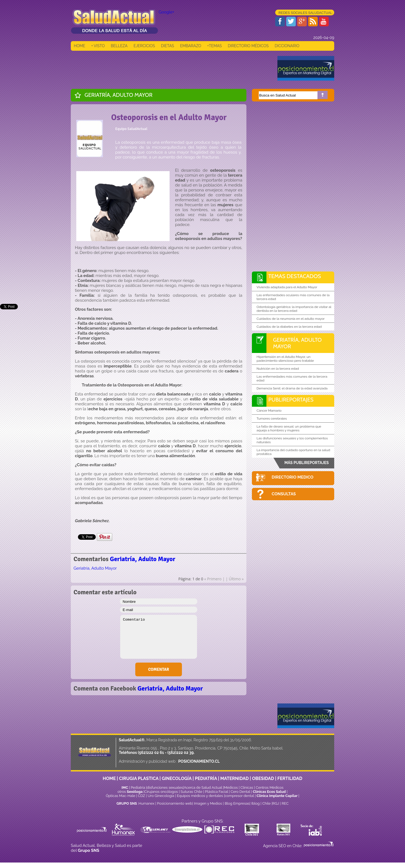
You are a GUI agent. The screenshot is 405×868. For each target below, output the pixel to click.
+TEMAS (214, 46)
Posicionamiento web (175, 803)
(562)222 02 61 (151, 753)
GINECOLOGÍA (177, 778)
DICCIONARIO (287, 46)
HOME (80, 46)
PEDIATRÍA (206, 778)
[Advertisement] (171, 68)
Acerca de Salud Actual (203, 788)
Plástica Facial (217, 792)
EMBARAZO (191, 46)
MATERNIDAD (235, 778)
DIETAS (168, 46)
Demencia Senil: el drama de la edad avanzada (292, 388)
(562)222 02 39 (181, 753)
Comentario (159, 637)
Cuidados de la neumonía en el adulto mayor (291, 319)
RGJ (276, 803)
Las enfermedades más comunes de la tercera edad (292, 378)
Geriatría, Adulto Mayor (119, 95)
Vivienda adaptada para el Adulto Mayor (287, 287)
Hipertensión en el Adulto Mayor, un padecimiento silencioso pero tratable (285, 359)
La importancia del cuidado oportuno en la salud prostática (293, 452)
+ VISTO (98, 46)
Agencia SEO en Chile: (283, 846)
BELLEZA (119, 46)
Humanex (147, 803)
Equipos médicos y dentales (201, 796)
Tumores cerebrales (272, 419)
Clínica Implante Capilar (277, 796)
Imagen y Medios (208, 803)
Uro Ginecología (161, 796)
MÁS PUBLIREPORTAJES (306, 463)
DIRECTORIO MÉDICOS (248, 46)
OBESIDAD (263, 778)
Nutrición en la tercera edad (278, 369)
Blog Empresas (237, 803)
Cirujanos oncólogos (161, 792)
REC (285, 803)
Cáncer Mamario (269, 411)
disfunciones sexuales (165, 788)
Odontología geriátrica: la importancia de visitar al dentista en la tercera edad (294, 309)
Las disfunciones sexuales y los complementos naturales (292, 440)
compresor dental (239, 796)
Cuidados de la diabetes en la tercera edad (289, 327)
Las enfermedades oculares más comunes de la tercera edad (293, 297)
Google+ (166, 12)
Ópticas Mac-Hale (120, 796)
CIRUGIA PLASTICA (139, 778)
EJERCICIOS (144, 46)
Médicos (231, 788)
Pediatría (138, 788)
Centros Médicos (270, 788)
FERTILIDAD (290, 778)
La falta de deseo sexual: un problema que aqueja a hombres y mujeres (289, 428)
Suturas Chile (191, 792)
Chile (267, 803)
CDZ (142, 796)
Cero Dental (241, 792)
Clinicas (247, 788)
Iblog (256, 803)
